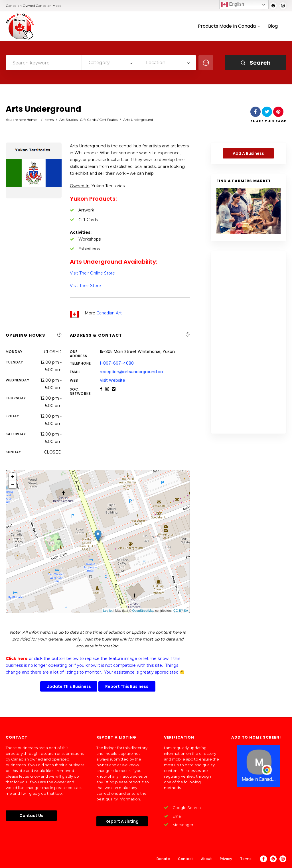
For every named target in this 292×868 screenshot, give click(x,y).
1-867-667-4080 (117, 363)
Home (32, 120)
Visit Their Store (85, 286)
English (233, 5)
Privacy (226, 859)
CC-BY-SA (181, 611)
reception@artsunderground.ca (131, 372)
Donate (163, 859)
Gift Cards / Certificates (99, 120)
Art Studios (68, 120)
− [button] (13, 485)
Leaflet (108, 611)
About (206, 859)
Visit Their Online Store (92, 273)
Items (49, 120)
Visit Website (112, 380)
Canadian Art (109, 313)
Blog (273, 26)
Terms (246, 859)
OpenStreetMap (143, 611)
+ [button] (13, 477)
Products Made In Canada (229, 26)
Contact (185, 859)
